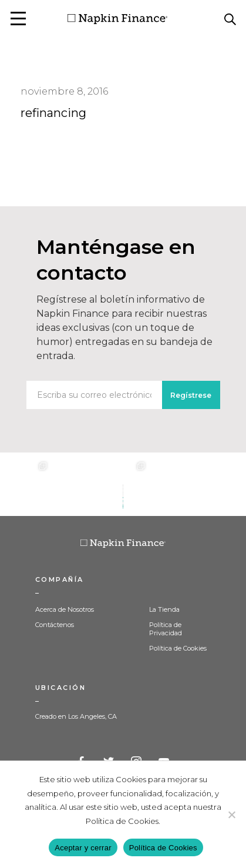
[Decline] (231, 815)
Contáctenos (55, 625)
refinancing (53, 113)
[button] (18, 19)
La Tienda (164, 609)
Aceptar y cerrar (83, 848)
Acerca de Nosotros (65, 609)
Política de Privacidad (166, 629)
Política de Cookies (178, 648)
